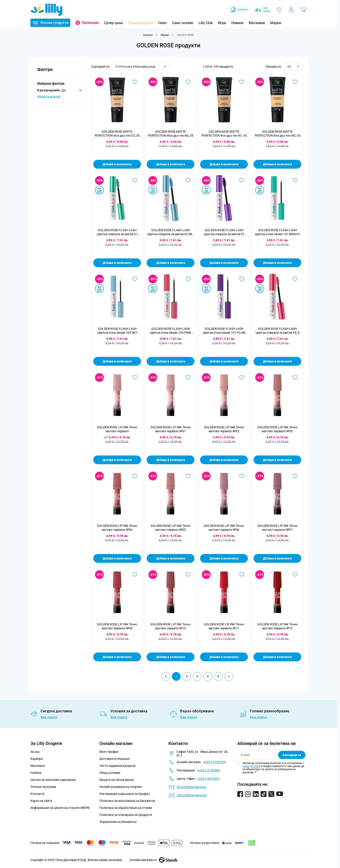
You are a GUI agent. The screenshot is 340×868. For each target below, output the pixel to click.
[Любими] (279, 10)
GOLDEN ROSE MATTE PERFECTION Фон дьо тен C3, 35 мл (117, 134)
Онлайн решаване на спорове (121, 787)
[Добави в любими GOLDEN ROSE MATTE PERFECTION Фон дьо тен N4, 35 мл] (188, 82)
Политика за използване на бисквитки (127, 801)
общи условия (251, 766)
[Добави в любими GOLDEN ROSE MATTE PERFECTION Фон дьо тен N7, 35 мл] (242, 82)
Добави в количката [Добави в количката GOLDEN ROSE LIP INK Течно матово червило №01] (171, 460)
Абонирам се (292, 755)
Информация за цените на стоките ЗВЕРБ (60, 808)
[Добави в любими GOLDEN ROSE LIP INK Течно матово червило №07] (295, 476)
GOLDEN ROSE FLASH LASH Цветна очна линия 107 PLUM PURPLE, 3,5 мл (224, 331)
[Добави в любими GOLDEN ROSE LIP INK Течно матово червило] (135, 378)
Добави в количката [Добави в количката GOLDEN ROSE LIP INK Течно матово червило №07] (277, 558)
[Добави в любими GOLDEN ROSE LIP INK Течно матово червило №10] (188, 575)
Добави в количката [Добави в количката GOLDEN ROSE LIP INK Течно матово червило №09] (117, 657)
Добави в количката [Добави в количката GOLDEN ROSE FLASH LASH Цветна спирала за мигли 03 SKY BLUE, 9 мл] (171, 263)
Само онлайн (183, 23)
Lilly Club (206, 23)
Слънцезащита (141, 23)
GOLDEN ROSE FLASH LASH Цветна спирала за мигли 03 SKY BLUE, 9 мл (171, 232)
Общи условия (110, 773)
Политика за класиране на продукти (126, 815)
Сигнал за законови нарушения (53, 780)
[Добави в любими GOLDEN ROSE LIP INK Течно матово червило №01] (188, 378)
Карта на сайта (41, 801)
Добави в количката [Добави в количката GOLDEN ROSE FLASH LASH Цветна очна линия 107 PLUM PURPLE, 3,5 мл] (224, 361)
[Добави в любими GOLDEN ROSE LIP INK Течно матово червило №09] (135, 575)
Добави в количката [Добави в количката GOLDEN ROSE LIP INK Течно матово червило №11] (224, 657)
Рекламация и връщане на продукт (125, 794)
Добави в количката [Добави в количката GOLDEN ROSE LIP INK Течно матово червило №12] (277, 657)
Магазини (257, 23)
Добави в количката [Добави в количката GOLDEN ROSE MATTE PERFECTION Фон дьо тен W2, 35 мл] (277, 164)
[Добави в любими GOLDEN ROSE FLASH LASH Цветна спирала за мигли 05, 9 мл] (295, 279)
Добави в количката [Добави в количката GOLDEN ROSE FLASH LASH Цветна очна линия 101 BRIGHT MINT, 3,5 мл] (277, 263)
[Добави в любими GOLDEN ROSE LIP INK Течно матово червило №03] (295, 378)
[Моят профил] (291, 10)
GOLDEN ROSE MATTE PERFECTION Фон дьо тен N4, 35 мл (171, 134)
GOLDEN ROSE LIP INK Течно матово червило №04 (117, 528)
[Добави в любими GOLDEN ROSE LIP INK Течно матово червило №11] (242, 575)
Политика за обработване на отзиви (126, 808)
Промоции (90, 23)
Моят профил (109, 752)
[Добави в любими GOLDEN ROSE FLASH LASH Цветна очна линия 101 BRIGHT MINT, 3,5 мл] (295, 180)
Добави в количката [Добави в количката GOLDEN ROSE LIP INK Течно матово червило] (117, 460)
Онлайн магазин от (154, 860)
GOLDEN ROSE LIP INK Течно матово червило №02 (224, 429)
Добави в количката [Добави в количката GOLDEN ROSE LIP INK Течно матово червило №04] (117, 558)
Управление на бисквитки (118, 822)
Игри (222, 23)
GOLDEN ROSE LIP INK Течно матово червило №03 (277, 429)
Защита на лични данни (116, 780)
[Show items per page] (293, 66)
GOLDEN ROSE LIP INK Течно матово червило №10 (171, 626)
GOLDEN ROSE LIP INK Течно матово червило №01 (171, 429)
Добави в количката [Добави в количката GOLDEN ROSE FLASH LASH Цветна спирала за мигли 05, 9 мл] (277, 361)
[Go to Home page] (47, 10)
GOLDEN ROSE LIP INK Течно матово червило (117, 429)
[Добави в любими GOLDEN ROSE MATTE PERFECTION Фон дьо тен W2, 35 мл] (295, 82)
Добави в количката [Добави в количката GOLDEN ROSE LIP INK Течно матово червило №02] (224, 460)
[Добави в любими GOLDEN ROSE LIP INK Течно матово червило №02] (242, 378)
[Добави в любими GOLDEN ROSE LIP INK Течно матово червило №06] (242, 476)
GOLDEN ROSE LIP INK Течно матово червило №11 (224, 626)
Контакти (37, 794)
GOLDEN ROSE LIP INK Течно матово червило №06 (224, 528)
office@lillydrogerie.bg (192, 795)
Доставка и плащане (115, 759)
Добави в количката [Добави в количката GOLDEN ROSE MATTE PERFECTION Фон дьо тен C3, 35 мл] (117, 164)
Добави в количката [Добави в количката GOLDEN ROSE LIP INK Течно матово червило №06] (224, 558)
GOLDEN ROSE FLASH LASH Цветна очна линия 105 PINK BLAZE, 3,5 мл (171, 331)
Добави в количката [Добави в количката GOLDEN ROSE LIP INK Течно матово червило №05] (171, 558)
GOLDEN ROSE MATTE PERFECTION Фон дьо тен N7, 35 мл (224, 134)
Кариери (37, 759)
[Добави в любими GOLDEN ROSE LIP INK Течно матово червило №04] (135, 476)
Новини (237, 23)
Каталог (239, 10)
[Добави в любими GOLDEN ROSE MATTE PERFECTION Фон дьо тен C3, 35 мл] (135, 82)
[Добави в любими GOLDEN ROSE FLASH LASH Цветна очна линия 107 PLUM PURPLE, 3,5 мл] (242, 279)
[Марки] (165, 35)
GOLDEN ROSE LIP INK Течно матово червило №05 (171, 528)
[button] (60, 72)
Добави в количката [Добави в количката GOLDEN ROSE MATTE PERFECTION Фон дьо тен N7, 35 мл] (224, 164)
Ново (162, 23)
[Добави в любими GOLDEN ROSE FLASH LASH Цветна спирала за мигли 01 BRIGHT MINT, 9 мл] (135, 180)
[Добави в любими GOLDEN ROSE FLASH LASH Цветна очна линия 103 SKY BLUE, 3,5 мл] (135, 279)
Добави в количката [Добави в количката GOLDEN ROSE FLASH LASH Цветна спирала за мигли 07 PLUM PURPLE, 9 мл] (224, 263)
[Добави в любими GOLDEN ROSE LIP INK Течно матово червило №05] (188, 476)
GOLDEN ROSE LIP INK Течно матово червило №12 (277, 626)
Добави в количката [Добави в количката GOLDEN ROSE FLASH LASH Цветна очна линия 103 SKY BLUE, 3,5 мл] (117, 361)
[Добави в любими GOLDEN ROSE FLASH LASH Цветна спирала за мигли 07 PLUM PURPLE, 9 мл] (242, 180)
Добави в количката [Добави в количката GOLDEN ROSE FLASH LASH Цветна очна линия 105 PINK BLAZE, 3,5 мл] (171, 361)
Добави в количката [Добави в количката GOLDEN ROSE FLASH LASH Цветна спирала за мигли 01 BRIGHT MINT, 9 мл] (117, 263)
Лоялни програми (43, 787)
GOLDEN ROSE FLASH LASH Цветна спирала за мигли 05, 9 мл (277, 331)
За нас (35, 752)
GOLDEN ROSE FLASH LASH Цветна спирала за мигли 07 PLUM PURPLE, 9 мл (224, 232)
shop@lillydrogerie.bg (191, 787)
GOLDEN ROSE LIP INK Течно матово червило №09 (117, 626)
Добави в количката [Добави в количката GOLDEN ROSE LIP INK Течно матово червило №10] (171, 657)
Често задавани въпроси (117, 766)
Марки (276, 23)
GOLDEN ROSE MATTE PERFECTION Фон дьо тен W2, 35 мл (277, 134)
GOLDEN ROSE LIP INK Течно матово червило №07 (277, 528)
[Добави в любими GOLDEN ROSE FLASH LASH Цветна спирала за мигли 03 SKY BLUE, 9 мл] (188, 180)
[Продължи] (229, 676)
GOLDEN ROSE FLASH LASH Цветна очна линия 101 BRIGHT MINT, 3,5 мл (277, 232)
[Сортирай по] (141, 66)
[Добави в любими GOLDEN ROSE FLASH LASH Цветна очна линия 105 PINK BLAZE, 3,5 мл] (188, 279)
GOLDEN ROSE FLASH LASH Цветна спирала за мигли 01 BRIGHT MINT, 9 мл (117, 232)
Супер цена (113, 23)
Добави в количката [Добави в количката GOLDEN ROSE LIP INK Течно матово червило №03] (277, 460)
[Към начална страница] (148, 35)
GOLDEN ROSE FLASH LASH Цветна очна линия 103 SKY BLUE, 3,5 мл (117, 331)
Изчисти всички (49, 97)
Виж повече (49, 717)
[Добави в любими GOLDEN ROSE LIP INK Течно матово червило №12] (295, 575)
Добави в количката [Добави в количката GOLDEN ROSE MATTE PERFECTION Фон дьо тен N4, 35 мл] (171, 164)
